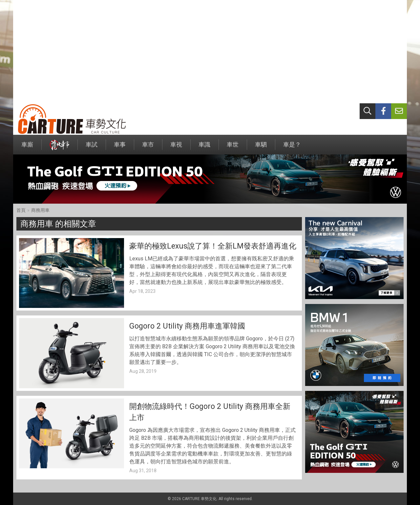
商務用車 (40, 210)
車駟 (261, 148)
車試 (92, 148)
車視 (176, 148)
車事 (120, 148)
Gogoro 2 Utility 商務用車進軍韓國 (187, 326)
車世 (233, 148)
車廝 (27, 148)
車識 (204, 148)
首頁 (21, 210)
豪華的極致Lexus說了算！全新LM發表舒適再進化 (213, 246)
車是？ (292, 148)
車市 (148, 148)
